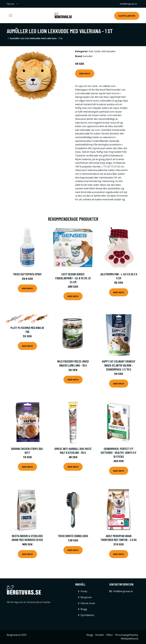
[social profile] (17, 4)
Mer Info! (85, 73)
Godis (97, 51)
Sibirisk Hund (88, 603)
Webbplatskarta (130, 639)
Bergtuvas (86, 597)
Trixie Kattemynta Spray (27, 274)
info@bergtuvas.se (128, 4)
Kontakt (100, 635)
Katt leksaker (109, 51)
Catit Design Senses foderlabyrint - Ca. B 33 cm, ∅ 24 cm (73, 278)
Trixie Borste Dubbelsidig (73, 536)
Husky (84, 591)
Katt (91, 51)
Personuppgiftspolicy (127, 635)
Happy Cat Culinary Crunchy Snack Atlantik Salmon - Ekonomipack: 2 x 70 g (119, 365)
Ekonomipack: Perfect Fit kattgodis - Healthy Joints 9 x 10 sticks (119, 453)
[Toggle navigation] (11, 15)
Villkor (109, 635)
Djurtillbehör (127, 16)
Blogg (84, 609)
